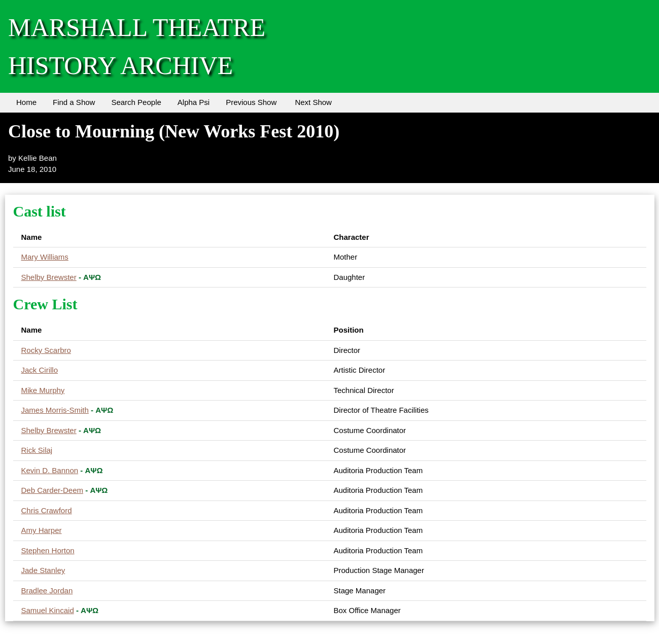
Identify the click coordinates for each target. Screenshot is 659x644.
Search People (136, 102)
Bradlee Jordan (47, 591)
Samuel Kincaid (48, 610)
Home (26, 102)
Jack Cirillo (40, 370)
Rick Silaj (37, 450)
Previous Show (251, 102)
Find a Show (74, 102)
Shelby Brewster (49, 277)
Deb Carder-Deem (53, 490)
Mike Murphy (43, 390)
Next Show (313, 102)
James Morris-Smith (55, 410)
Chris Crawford (47, 510)
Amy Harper (42, 530)
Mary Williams (45, 257)
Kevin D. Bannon (50, 470)
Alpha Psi (194, 102)
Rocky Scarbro (46, 350)
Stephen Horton (48, 550)
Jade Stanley (43, 570)
